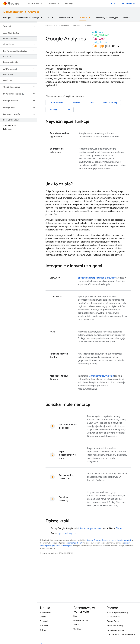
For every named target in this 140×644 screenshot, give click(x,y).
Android (76, 103)
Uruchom (52, 3)
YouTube (77, 629)
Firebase (49, 26)
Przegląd (7, 18)
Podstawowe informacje (28, 18)
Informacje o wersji (115, 626)
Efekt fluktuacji (110, 103)
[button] (16, 26)
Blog (113, 3)
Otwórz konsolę (127, 3)
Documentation (13, 12)
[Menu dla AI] (53, 18)
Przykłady (44, 621)
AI (49, 18)
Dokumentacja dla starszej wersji (121, 634)
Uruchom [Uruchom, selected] (83, 18)
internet (82, 528)
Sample (126, 18)
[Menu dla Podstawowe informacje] (42, 18)
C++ (68, 110)
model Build (33, 3)
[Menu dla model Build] (42, 3)
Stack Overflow (113, 617)
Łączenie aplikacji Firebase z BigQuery (97, 278)
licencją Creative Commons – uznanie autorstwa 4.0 (109, 540)
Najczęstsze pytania (115, 630)
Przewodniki (45, 612)
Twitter (76, 625)
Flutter (119, 528)
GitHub (43, 630)
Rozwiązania (71, 3)
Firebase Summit (81, 620)
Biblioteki (44, 626)
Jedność (53, 110)
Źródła (43, 617)
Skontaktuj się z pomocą (117, 612)
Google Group (113, 621)
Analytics (34, 12)
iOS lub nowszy (56, 103)
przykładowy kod (68, 533)
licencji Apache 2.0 (75, 543)
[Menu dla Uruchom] (59, 3)
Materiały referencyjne (107, 18)
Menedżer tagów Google (101, 376)
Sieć (92, 103)
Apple (90, 528)
